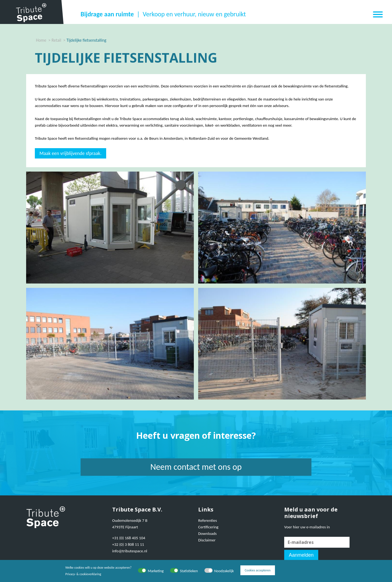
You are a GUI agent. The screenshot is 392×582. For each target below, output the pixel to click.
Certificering (208, 527)
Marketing (156, 571)
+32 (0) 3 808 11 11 (128, 544)
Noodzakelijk (224, 571)
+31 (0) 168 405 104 (129, 538)
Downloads (207, 534)
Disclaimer (207, 540)
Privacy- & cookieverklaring (83, 574)
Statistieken (189, 571)
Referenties (208, 520)
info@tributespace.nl (130, 551)
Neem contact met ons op (196, 467)
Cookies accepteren (258, 571)
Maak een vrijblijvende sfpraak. (71, 153)
